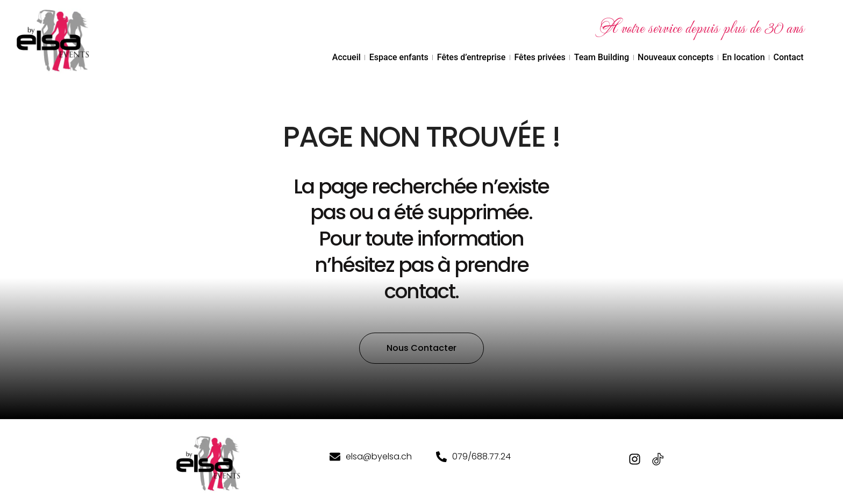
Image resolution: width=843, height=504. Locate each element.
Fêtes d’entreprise (471, 57)
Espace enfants (399, 57)
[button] (421, 364)
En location (743, 57)
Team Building (602, 57)
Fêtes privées (540, 57)
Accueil (347, 57)
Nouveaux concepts (676, 57)
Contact (789, 57)
